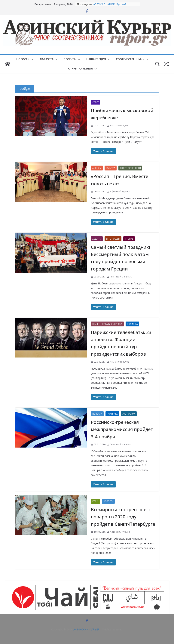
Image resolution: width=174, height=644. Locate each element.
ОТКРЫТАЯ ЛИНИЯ (80, 68)
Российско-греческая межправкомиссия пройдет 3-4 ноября (122, 429)
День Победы (113, 239)
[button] (32, 59)
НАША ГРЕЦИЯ (96, 59)
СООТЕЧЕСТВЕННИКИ (130, 59)
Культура (111, 168)
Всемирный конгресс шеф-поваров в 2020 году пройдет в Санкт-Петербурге (123, 517)
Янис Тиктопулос (119, 126)
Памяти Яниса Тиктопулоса (107, 324)
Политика (132, 324)
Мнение (129, 239)
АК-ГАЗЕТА (47, 59)
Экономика (129, 414)
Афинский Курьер (120, 191)
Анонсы (97, 168)
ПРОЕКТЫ (70, 59)
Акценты (97, 239)
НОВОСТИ (23, 59)
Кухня (95, 501)
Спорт (96, 102)
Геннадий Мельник (121, 277)
